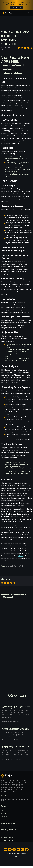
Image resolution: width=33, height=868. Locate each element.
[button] (28, 13)
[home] (7, 13)
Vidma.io (20, 556)
